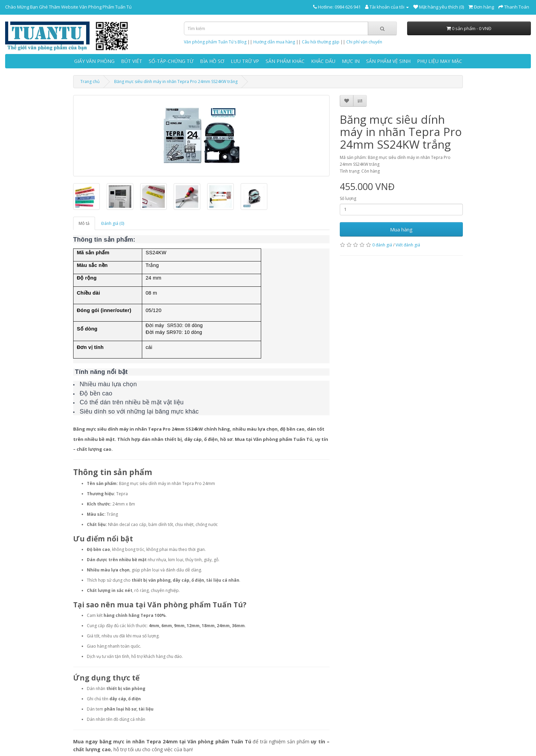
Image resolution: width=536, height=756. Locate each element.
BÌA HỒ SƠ (212, 61)
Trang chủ (90, 82)
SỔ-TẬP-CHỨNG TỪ (171, 61)
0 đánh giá (382, 245)
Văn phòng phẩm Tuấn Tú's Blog (215, 42)
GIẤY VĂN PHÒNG (94, 61)
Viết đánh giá (408, 245)
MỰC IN (351, 61)
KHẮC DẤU (323, 61)
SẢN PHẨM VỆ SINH (388, 61)
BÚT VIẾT (132, 61)
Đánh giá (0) (113, 223)
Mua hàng (401, 229)
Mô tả (84, 223)
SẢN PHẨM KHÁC (285, 61)
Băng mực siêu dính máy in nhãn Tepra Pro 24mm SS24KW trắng (176, 82)
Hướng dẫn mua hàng (274, 42)
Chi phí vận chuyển (364, 42)
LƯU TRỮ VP (245, 61)
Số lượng (348, 198)
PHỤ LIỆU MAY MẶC (440, 61)
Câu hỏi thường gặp (321, 42)
